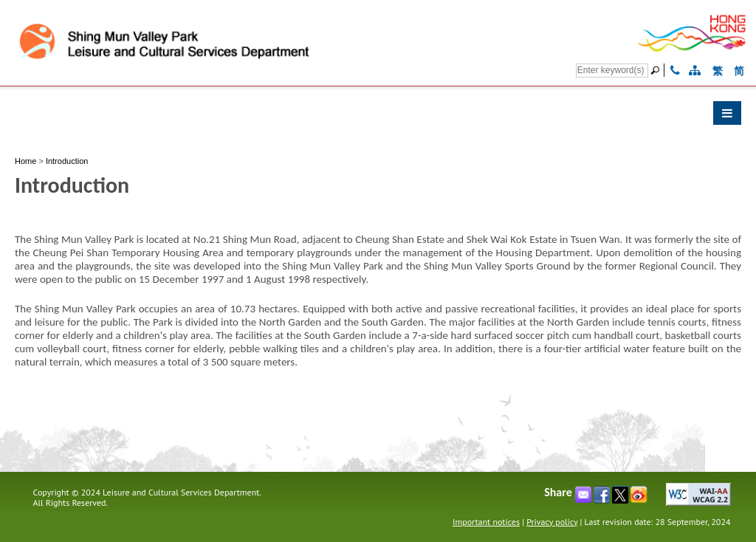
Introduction (67, 161)
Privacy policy (552, 522)
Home (25, 161)
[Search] (612, 71)
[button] (378, 117)
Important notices (486, 522)
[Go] (657, 70)
